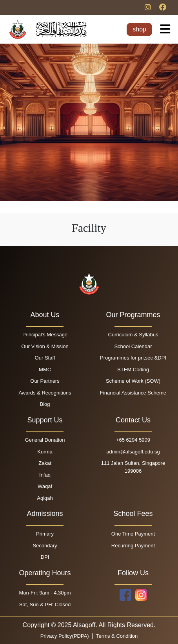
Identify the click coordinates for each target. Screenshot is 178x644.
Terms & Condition (116, 636)
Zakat (45, 463)
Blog (45, 404)
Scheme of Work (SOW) (133, 381)
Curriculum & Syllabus (133, 335)
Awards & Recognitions (45, 393)
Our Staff (45, 358)
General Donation (45, 440)
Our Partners (45, 381)
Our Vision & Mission (45, 346)
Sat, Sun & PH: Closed (45, 605)
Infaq (45, 475)
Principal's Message (45, 335)
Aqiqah (45, 498)
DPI (45, 557)
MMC (45, 370)
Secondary (45, 546)
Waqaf (45, 486)
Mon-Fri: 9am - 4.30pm (45, 593)
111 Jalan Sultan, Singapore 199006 (133, 467)
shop (139, 29)
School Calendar (133, 346)
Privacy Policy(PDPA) (65, 636)
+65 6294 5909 (133, 440)
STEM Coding (133, 370)
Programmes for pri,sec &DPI (133, 358)
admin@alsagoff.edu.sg (133, 452)
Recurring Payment (133, 546)
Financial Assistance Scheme (133, 393)
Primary (45, 534)
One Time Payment (133, 534)
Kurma (45, 452)
